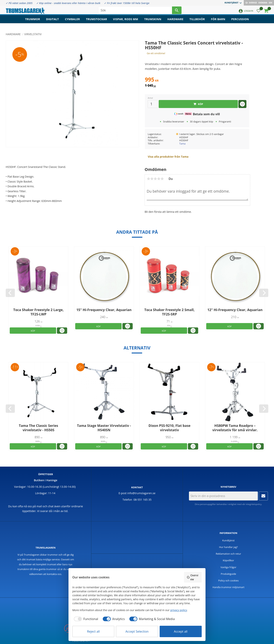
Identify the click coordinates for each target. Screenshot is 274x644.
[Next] (264, 293)
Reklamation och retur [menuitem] (228, 554)
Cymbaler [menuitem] (72, 22)
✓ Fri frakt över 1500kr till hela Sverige (127, 3)
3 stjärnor (155, 179)
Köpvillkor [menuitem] (228, 560)
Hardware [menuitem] (175, 22)
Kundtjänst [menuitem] (231, 3)
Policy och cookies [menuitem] (229, 580)
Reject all (93, 631)
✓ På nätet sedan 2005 (19, 3)
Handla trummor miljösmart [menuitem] (229, 587)
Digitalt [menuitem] (52, 22)
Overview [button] (193, 577)
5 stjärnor (162, 179)
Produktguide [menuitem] (228, 574)
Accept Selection (137, 631)
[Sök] (177, 11)
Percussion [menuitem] (240, 22)
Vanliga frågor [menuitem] (228, 567)
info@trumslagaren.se (141, 493)
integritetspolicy (254, 504)
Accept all (181, 631)
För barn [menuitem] (218, 22)
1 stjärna (148, 179)
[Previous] (10, 293)
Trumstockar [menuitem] (96, 22)
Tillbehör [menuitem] (197, 22)
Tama (182, 144)
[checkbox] (85, 619)
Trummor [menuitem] (33, 22)
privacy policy (179, 610)
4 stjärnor (159, 179)
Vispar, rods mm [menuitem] (126, 22)
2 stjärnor (152, 179)
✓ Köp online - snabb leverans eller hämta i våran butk (68, 3)
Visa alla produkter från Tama (168, 157)
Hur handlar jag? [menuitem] (228, 547)
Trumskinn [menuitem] (153, 22)
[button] (258, 12)
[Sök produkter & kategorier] (135, 11)
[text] (197, 80)
